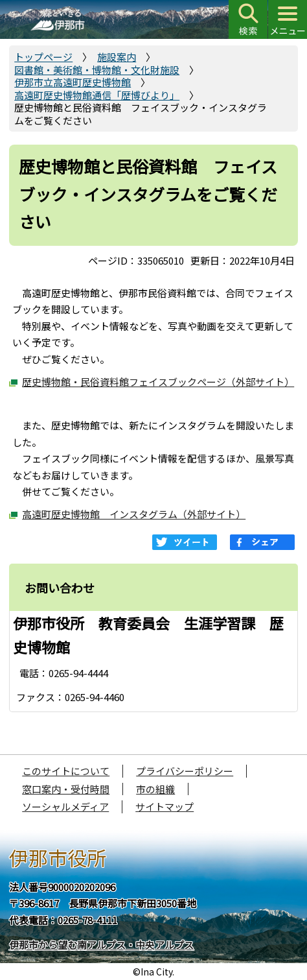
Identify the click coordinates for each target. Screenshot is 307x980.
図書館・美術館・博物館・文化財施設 (97, 70)
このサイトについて (66, 771)
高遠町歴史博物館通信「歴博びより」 (97, 95)
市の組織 (155, 789)
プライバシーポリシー (185, 771)
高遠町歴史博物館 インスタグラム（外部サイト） (134, 514)
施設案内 (117, 57)
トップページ (43, 57)
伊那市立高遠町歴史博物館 (73, 82)
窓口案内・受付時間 (66, 789)
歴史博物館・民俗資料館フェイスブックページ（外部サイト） (158, 382)
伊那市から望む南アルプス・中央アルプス (101, 945)
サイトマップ (165, 807)
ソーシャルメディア (65, 807)
